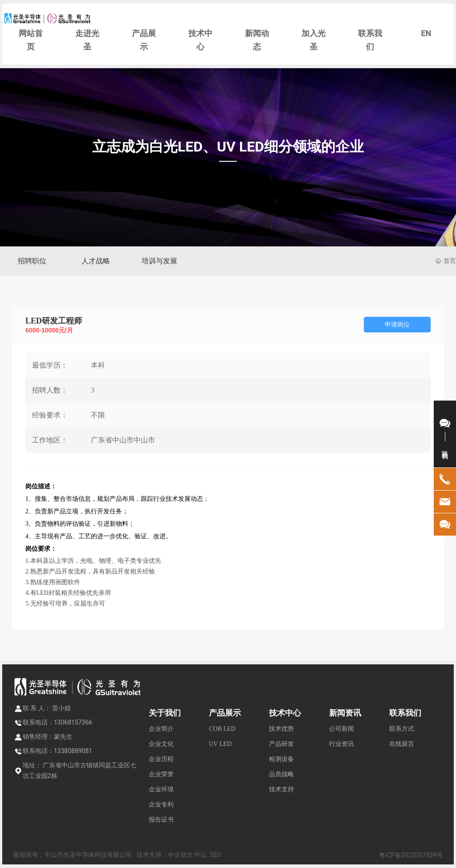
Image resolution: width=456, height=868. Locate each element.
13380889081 (73, 751)
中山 (200, 855)
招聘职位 (32, 261)
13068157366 (73, 722)
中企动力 (180, 855)
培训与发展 (159, 261)
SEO (216, 855)
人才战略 (96, 261)
